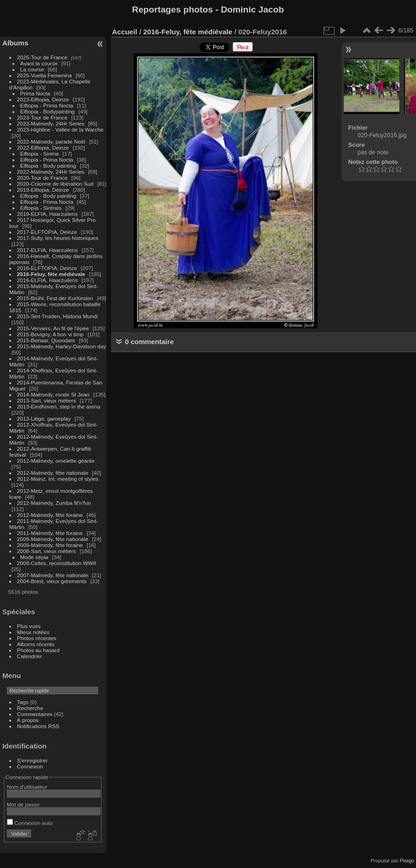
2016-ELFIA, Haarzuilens (47, 280)
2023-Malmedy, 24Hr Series (51, 123)
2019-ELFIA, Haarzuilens (47, 214)
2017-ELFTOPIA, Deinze (47, 232)
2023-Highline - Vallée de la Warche (60, 129)
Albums (15, 43)
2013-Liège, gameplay (44, 418)
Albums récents (36, 644)
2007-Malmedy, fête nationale (53, 575)
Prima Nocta (35, 93)
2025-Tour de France (42, 57)
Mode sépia (34, 557)
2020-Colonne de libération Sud (56, 184)
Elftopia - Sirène (40, 154)
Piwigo (407, 861)
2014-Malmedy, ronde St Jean (53, 394)
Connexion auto (30, 823)
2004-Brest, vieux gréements (52, 581)
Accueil (125, 32)
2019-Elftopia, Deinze (43, 190)
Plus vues (29, 626)
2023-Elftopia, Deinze (43, 99)
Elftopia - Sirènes (41, 208)
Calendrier (30, 656)
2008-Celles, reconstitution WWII (57, 563)
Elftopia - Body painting (48, 166)
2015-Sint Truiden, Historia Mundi (58, 316)
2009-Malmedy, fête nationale (53, 539)
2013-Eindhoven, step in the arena (59, 406)
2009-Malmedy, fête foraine (50, 545)
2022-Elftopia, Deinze (43, 148)
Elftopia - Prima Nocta (47, 105)
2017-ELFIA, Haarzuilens (48, 250)
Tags (23, 702)
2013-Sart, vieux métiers (47, 400)
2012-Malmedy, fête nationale (53, 473)
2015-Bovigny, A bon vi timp (50, 334)
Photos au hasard (38, 650)
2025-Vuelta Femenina (45, 75)
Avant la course (39, 63)
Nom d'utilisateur (27, 787)
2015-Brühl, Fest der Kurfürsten (55, 298)
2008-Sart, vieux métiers (47, 551)
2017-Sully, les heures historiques (58, 238)
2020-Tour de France (42, 178)
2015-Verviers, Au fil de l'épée (53, 328)
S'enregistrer (32, 760)
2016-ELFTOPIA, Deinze (47, 268)
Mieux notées (33, 632)
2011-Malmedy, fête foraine (50, 533)
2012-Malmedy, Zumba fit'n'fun (54, 503)
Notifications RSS (38, 726)
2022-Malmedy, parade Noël (51, 142)
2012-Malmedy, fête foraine (50, 515)
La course (32, 69)
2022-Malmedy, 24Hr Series (51, 172)
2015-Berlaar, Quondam (46, 340)
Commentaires (35, 714)
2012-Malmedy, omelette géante (56, 461)
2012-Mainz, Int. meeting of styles (58, 479)
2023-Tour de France (42, 117)
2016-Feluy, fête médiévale (51, 274)
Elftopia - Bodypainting (48, 111)
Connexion (30, 766)
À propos (28, 720)
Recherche (30, 708)
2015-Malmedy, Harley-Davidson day (62, 346)
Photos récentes (37, 638)
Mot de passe (23, 804)
